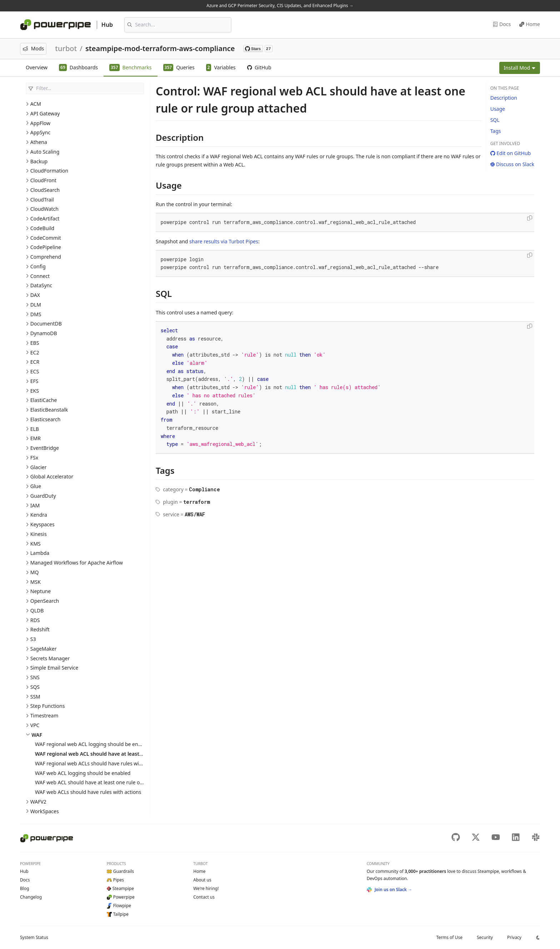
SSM (35, 697)
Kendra (39, 515)
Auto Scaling (45, 152)
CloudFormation (49, 171)
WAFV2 (38, 802)
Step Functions (48, 706)
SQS (35, 687)
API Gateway (45, 113)
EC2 (35, 352)
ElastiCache (44, 400)
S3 (33, 639)
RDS (35, 620)
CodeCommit (46, 238)
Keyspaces (42, 524)
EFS (34, 381)
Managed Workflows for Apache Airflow (77, 563)
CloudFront (43, 180)
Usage (498, 109)
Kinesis (39, 534)
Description (504, 98)
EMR (36, 438)
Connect (40, 276)
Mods (33, 48)
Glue (36, 486)
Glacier (39, 467)
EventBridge (45, 448)
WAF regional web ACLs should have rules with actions (98, 763)
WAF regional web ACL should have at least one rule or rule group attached (126, 754)
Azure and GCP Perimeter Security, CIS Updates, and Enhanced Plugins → (280, 6)
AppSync (40, 132)
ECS (35, 371)
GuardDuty (43, 496)
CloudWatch (44, 209)
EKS (35, 391)
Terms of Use (449, 937)
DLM (36, 305)
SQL (495, 120)
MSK (36, 582)
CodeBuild (42, 228)
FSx (34, 458)
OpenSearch (45, 601)
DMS (36, 314)
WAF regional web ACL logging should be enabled (93, 744)
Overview (37, 67)
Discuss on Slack (512, 164)
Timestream (44, 716)
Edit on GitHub (511, 153)
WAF (37, 735)
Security (485, 937)
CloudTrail (42, 200)
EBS (35, 343)
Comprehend (46, 257)
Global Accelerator (52, 476)
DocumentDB (46, 324)
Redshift (40, 629)
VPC (35, 725)
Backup (39, 161)
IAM (35, 505)
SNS (35, 677)
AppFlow (40, 123)
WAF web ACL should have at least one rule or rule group (101, 782)
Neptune (41, 591)
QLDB (37, 610)
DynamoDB (44, 333)
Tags (496, 131)
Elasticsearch (46, 419)
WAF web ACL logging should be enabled (83, 773)
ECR (35, 362)
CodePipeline (46, 247)
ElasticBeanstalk (49, 410)
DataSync (41, 285)
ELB (35, 429)
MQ (35, 572)
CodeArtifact (45, 218)
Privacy (514, 937)
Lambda (40, 553)
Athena (39, 142)
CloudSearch (45, 190)
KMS (36, 544)
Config (38, 266)
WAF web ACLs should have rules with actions (88, 792)
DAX (35, 295)
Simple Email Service (54, 668)
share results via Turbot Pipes (224, 241)
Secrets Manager (50, 658)
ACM (36, 104)
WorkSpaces (45, 811)
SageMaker (44, 649)
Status (34, 937)
